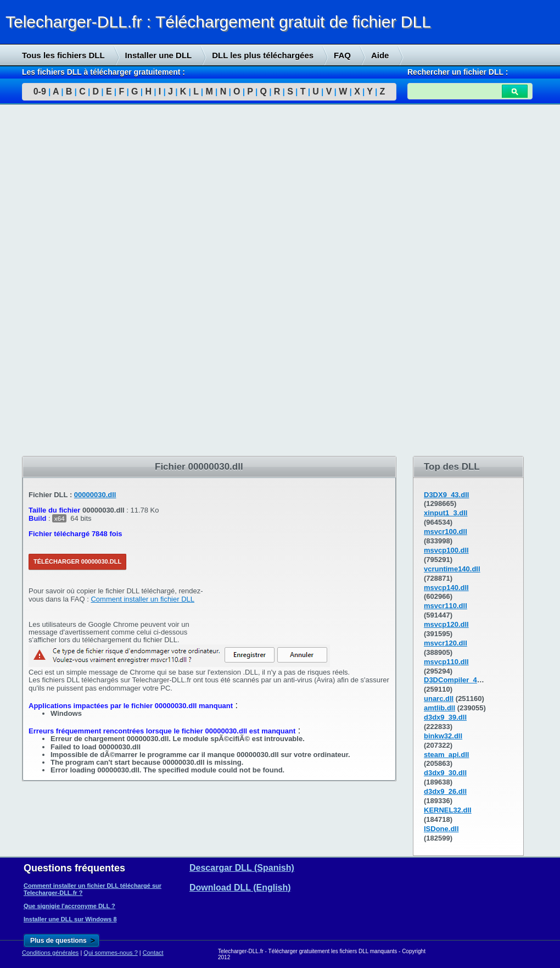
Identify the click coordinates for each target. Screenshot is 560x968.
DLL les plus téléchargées (263, 55)
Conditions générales (50, 953)
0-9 (40, 91)
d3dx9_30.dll (445, 773)
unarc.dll (439, 699)
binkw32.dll (443, 736)
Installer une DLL (159, 55)
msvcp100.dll (446, 550)
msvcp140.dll (446, 588)
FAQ (342, 55)
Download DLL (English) (240, 888)
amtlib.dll (439, 708)
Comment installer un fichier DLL (142, 599)
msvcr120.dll (446, 643)
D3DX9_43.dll (446, 495)
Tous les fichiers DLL (63, 55)
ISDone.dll (441, 829)
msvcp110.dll (446, 662)
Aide (380, 55)
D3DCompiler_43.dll (458, 680)
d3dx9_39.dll (445, 717)
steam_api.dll (446, 755)
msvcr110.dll (446, 606)
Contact (153, 953)
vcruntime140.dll (452, 569)
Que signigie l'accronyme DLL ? (69, 906)
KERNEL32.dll (448, 810)
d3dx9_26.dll (445, 791)
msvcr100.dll (446, 532)
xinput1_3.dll (446, 513)
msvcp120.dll (446, 624)
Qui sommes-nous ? (110, 953)
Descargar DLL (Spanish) (242, 868)
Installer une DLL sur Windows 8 (70, 919)
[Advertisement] (82, 281)
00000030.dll (95, 495)
